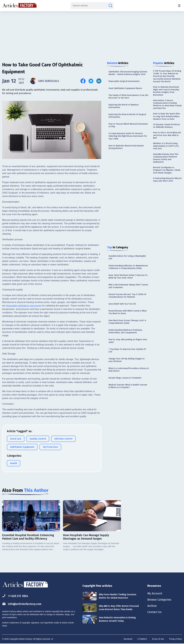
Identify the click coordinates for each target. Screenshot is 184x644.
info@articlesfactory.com (22, 604)
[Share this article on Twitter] (91, 81)
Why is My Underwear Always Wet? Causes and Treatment (128, 286)
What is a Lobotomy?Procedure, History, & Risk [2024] (129, 370)
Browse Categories (159, 600)
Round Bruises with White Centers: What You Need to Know (128, 312)
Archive (152, 606)
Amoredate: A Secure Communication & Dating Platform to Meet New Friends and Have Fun (167, 104)
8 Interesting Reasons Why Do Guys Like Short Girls (167, 180)
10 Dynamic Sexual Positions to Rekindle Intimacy (167, 126)
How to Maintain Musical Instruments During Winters (126, 147)
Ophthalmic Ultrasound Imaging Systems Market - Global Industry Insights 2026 (128, 73)
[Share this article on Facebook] (83, 81)
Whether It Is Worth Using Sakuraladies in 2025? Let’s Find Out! (166, 146)
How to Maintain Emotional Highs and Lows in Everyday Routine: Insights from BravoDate (166, 91)
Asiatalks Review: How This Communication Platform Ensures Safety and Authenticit (166, 158)
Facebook (128, 639)
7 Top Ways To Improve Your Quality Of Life (127, 350)
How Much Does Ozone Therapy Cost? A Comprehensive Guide (127, 322)
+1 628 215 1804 (15, 596)
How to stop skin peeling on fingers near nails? (128, 341)
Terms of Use (158, 639)
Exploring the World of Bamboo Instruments (124, 106)
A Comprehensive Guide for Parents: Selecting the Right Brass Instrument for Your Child (128, 136)
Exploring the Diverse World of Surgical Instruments (127, 116)
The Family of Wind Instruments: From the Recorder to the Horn (128, 97)
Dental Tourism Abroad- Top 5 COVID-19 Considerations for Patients (127, 296)
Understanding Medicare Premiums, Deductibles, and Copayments (125, 331)
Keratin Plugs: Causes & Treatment (125, 378)
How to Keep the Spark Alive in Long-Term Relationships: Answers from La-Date (167, 116)
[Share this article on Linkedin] (99, 81)
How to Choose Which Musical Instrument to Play (128, 125)
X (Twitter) (142, 639)
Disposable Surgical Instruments (124, 81)
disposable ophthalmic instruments (24, 306)
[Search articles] (111, 6)
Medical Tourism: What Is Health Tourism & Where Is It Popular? (128, 386)
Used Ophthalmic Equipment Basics (125, 88)
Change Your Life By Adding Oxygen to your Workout (127, 360)
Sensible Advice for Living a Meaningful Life (127, 257)
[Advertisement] (92, 34)
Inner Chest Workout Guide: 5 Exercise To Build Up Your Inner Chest (128, 277)
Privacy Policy (175, 639)
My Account (155, 594)
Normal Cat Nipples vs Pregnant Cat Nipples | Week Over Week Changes (167, 170)
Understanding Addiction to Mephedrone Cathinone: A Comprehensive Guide (128, 267)
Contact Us (154, 613)
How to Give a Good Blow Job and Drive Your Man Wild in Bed (167, 135)
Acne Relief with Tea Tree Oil (122, 304)
